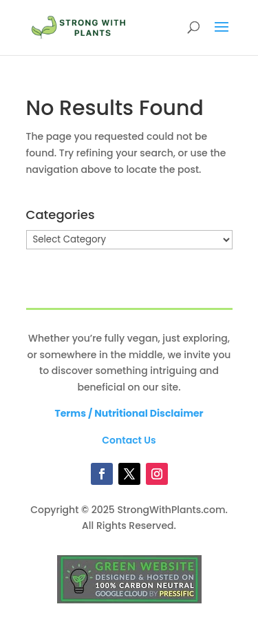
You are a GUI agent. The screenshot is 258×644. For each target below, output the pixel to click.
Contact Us (129, 440)
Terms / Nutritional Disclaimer (129, 413)
